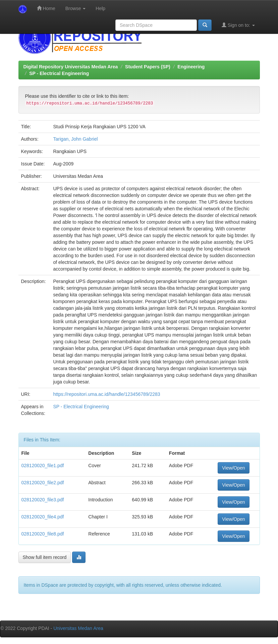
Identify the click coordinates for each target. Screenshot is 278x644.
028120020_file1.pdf (43, 466)
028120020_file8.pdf (43, 534)
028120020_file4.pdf (43, 517)
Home (46, 8)
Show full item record (45, 557)
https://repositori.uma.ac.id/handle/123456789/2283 (106, 394)
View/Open (233, 468)
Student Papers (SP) (148, 67)
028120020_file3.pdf (43, 500)
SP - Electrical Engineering (59, 73)
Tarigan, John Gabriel (75, 139)
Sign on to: (238, 25)
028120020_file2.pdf (43, 483)
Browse (76, 8)
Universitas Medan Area (78, 628)
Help (100, 8)
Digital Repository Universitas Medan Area (71, 67)
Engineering (191, 67)
